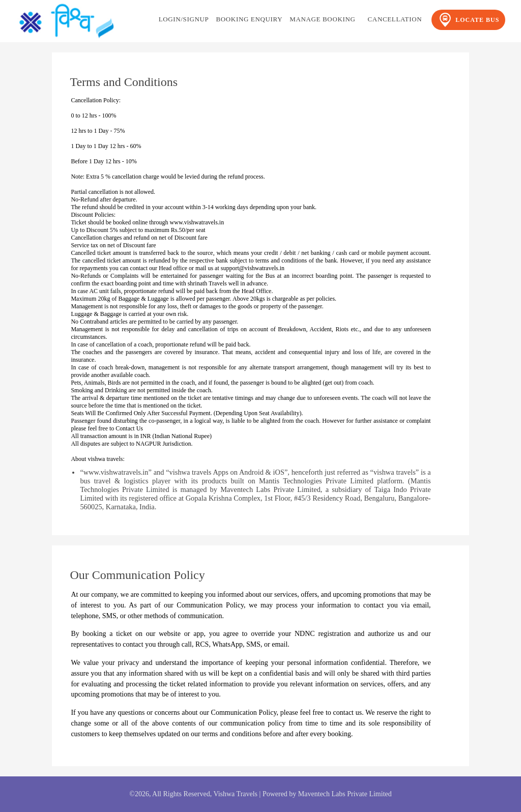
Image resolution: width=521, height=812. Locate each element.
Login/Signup (184, 19)
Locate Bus (468, 20)
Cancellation (395, 19)
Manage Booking (322, 19)
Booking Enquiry (249, 19)
